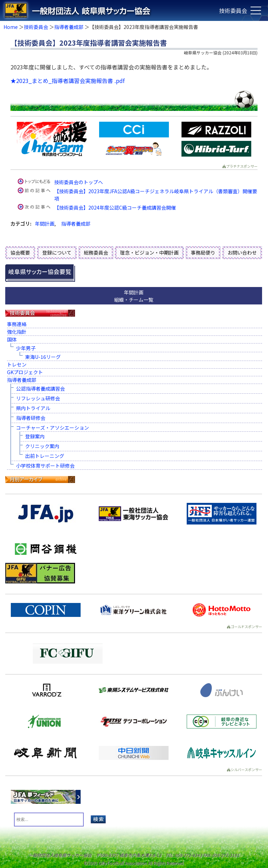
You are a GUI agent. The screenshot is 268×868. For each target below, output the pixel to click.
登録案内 (35, 436)
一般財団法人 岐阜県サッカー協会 (107, 10)
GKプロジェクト (25, 372)
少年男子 (26, 348)
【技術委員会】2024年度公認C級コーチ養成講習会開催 (115, 207)
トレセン (17, 364)
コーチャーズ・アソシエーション (53, 428)
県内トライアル (33, 408)
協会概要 (20, 252)
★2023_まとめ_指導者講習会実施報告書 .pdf (68, 81)
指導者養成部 (69, 27)
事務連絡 (17, 324)
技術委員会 (36, 27)
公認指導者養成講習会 (40, 388)
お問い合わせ (242, 252)
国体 (12, 339)
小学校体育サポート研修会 (45, 466)
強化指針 (17, 332)
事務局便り (203, 252)
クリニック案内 (42, 446)
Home (11, 27)
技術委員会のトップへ (79, 182)
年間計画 (45, 224)
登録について (57, 252)
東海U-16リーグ (43, 357)
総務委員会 (96, 252)
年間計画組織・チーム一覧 (134, 296)
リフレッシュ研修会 (38, 398)
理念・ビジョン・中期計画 (149, 252)
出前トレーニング (45, 456)
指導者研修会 (31, 418)
